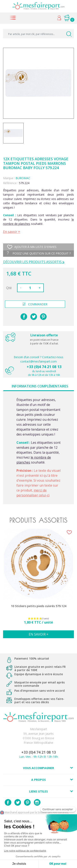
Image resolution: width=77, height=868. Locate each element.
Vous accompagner (38, 768)
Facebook (8, 802)
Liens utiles (38, 791)
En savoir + (12, 232)
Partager (24, 317)
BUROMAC (23, 178)
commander (35, 304)
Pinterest (43, 317)
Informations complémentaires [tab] (40, 386)
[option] (38, 586)
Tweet (34, 317)
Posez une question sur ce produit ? (39, 253)
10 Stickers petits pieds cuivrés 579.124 (39, 606)
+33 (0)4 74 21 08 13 (44, 367)
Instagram (37, 802)
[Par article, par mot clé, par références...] (38, 34)
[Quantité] (30, 288)
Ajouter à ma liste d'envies (32, 247)
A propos (38, 780)
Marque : (9, 178)
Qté (9, 288)
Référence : (11, 183)
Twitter (18, 802)
